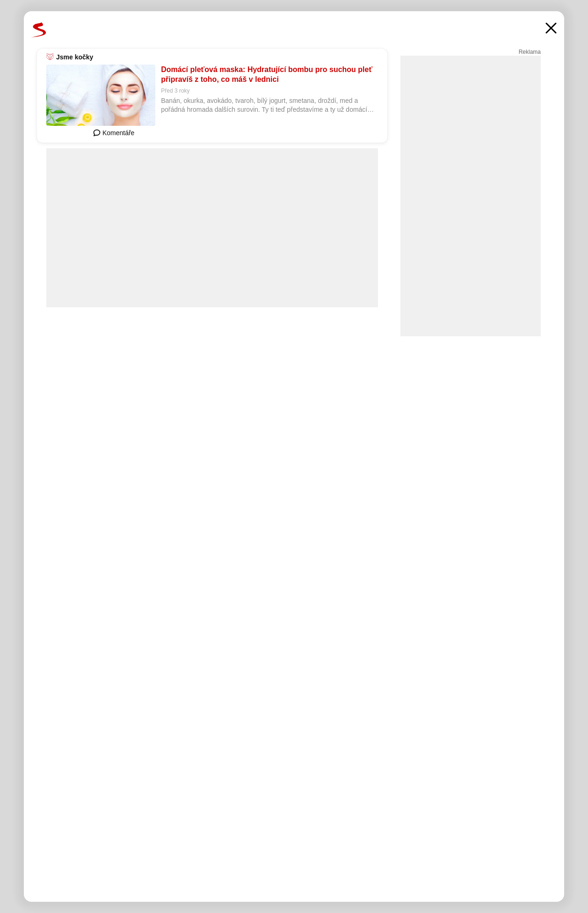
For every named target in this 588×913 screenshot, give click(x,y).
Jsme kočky (75, 57)
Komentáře (114, 133)
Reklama (530, 52)
